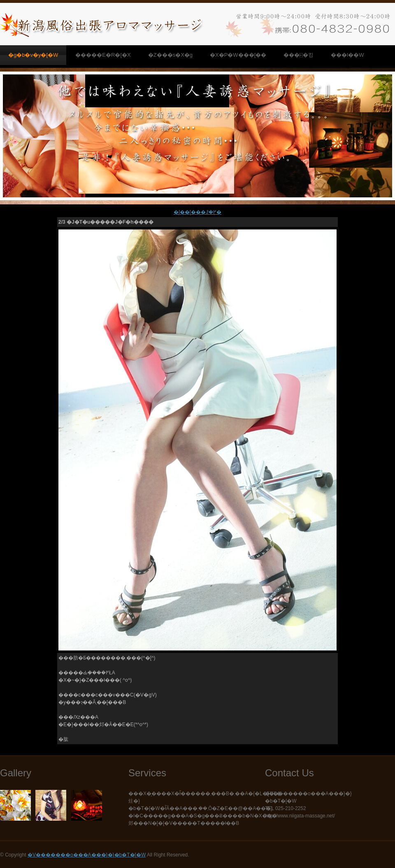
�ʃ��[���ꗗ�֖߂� (197, 212)
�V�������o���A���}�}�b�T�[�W (87, 855)
